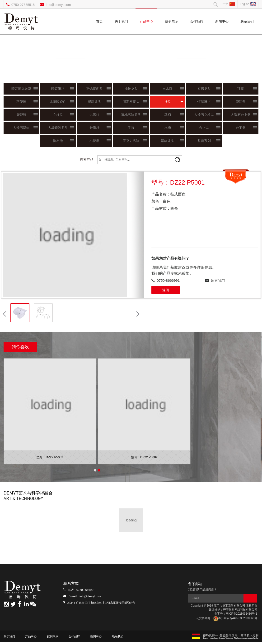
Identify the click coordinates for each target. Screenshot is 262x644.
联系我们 (247, 16)
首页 (99, 16)
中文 (229, 4)
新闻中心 (222, 16)
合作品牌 (197, 16)
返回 (166, 290)
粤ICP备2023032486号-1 (241, 615)
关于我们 (121, 16)
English (248, 4)
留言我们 (218, 280)
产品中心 (146, 16)
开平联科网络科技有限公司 (240, 611)
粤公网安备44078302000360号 (235, 620)
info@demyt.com (58, 5)
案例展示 (172, 16)
